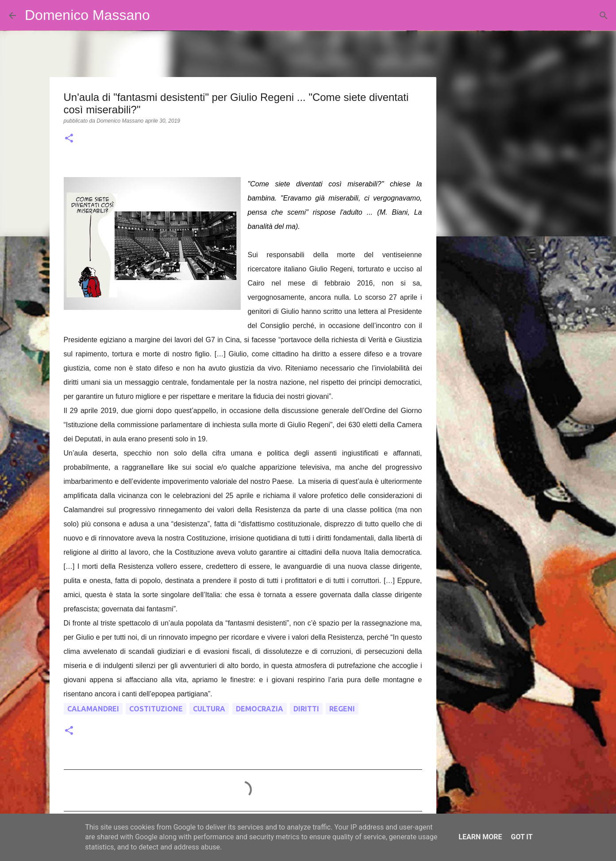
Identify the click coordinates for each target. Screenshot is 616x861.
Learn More (480, 837)
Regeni (342, 709)
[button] (69, 139)
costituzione (156, 709)
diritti (306, 709)
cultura (209, 709)
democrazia (260, 709)
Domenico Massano (87, 15)
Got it (522, 837)
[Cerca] (162, 15)
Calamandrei (93, 709)
